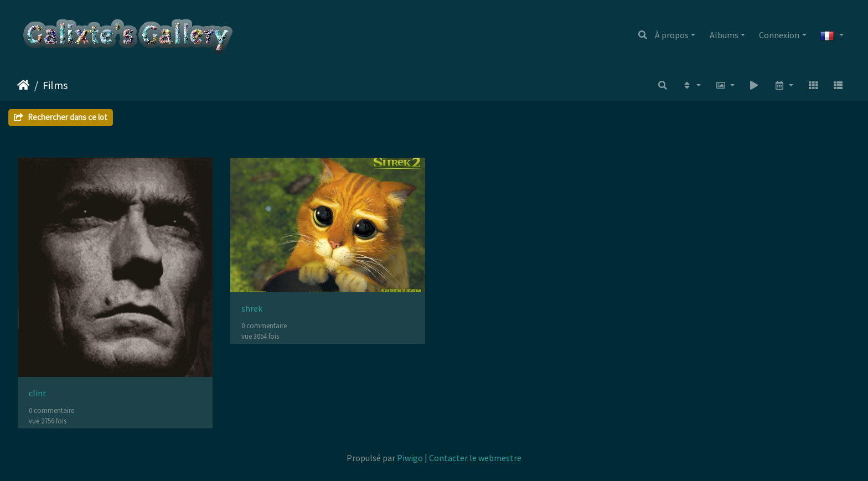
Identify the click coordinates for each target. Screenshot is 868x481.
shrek (252, 309)
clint (38, 393)
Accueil (24, 85)
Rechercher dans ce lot (61, 117)
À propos (672, 35)
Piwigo (410, 458)
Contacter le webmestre (475, 458)
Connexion (779, 35)
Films (55, 85)
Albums (724, 35)
